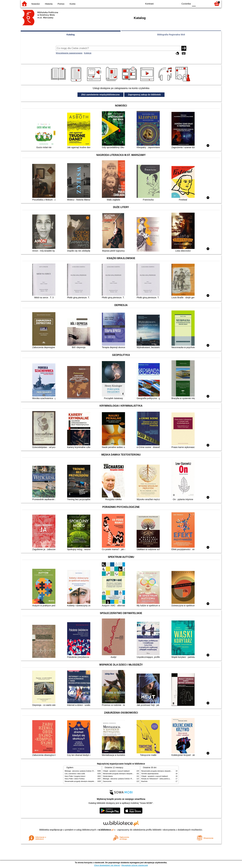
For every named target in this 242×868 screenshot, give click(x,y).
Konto (73, 4)
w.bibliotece (106, 830)
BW (164, 3)
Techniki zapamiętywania (150, 774)
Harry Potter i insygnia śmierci (75, 776)
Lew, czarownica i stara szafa (75, 774)
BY (176, 3)
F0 (194, 3)
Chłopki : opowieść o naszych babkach (116, 771)
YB (170, 3)
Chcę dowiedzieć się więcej (107, 865)
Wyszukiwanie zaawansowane (69, 53)
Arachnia (144, 781)
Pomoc (61, 4)
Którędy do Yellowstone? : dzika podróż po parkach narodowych (163, 779)
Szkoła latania (108, 776)
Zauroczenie (107, 781)
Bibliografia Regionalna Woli (171, 35)
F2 (206, 3)
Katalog (71, 35)
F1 (199, 3)
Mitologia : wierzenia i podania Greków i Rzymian (82, 771)
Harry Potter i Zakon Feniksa (75, 779)
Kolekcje (88, 53)
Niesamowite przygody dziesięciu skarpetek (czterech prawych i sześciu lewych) (92, 781)
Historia (49, 4)
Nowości (36, 4)
